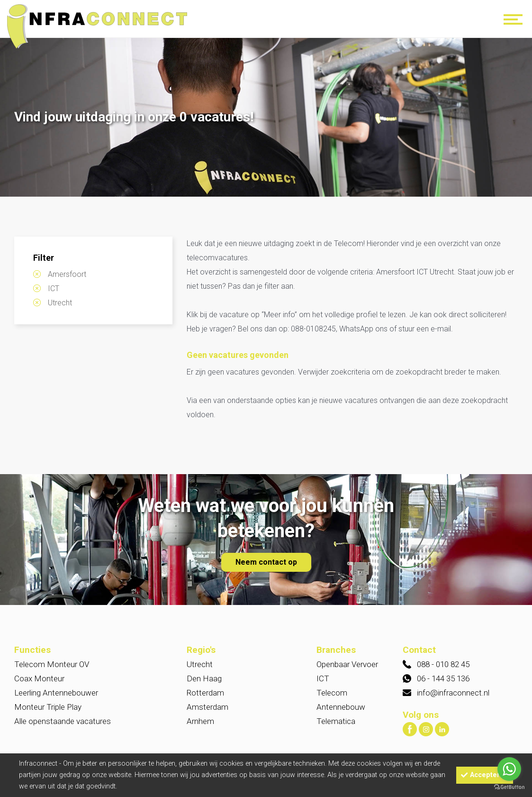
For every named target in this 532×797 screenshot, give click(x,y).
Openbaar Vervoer (347, 664)
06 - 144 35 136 (443, 678)
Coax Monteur (39, 678)
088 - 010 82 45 (443, 664)
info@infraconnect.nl (453, 693)
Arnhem (200, 721)
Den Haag (204, 678)
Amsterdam (207, 707)
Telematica (336, 721)
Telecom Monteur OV (52, 664)
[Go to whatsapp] (509, 769)
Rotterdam (205, 693)
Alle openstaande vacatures (63, 721)
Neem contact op (266, 562)
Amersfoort (67, 274)
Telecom (332, 693)
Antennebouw (341, 707)
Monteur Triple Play (48, 707)
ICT (54, 289)
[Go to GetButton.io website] (509, 787)
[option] (266, 118)
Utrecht (60, 303)
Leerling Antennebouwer (56, 693)
